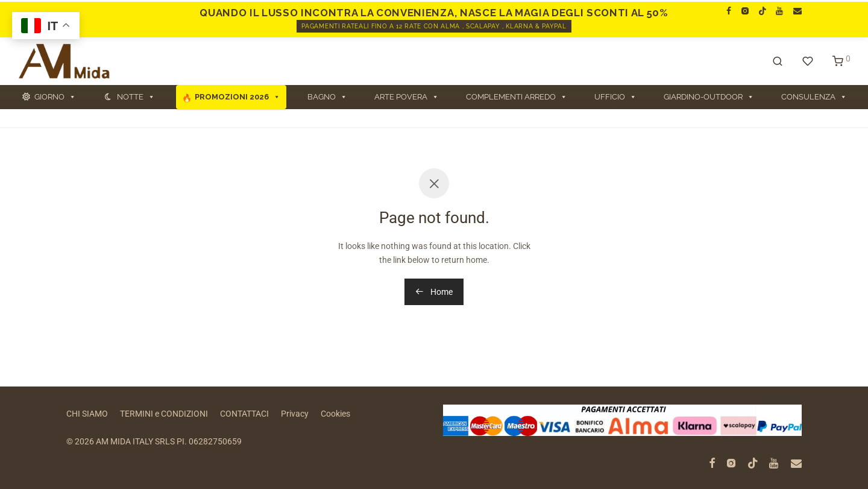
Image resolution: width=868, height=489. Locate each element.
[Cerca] (778, 62)
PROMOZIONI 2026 (237, 97)
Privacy (295, 414)
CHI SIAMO (87, 414)
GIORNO (55, 97)
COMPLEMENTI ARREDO (517, 97)
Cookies (335, 414)
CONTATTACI (244, 414)
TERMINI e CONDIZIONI (164, 414)
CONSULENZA (814, 97)
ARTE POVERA (407, 97)
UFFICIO (615, 97)
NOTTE (136, 97)
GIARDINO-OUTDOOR (709, 97)
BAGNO (327, 97)
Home (434, 292)
